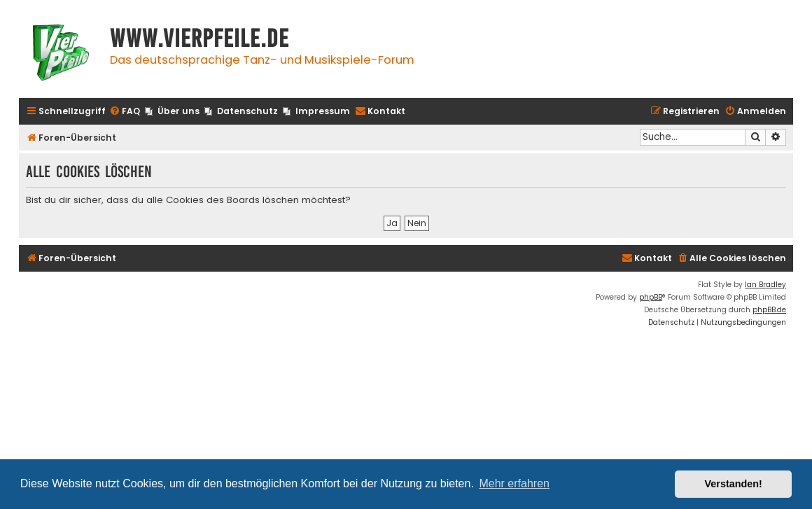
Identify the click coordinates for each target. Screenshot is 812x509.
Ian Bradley (765, 285)
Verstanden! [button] (734, 484)
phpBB (651, 297)
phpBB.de (769, 310)
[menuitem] (125, 112)
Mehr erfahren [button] (514, 483)
